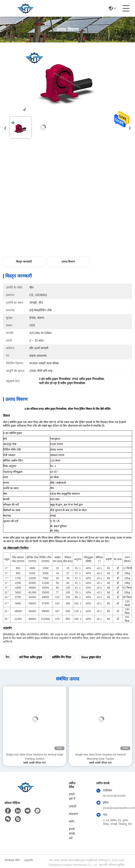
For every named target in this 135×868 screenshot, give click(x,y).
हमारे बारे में (72, 796)
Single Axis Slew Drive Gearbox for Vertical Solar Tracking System (35, 757)
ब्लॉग (72, 821)
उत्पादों (73, 806)
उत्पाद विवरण (68, 262)
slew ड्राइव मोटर (91, 657)
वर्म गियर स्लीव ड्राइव (31, 657)
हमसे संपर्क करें (72, 834)
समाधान (73, 814)
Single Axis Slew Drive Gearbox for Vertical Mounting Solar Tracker (100, 757)
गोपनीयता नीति (12, 860)
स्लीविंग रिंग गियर (62, 657)
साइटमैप (29, 860)
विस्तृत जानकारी (24, 262)
